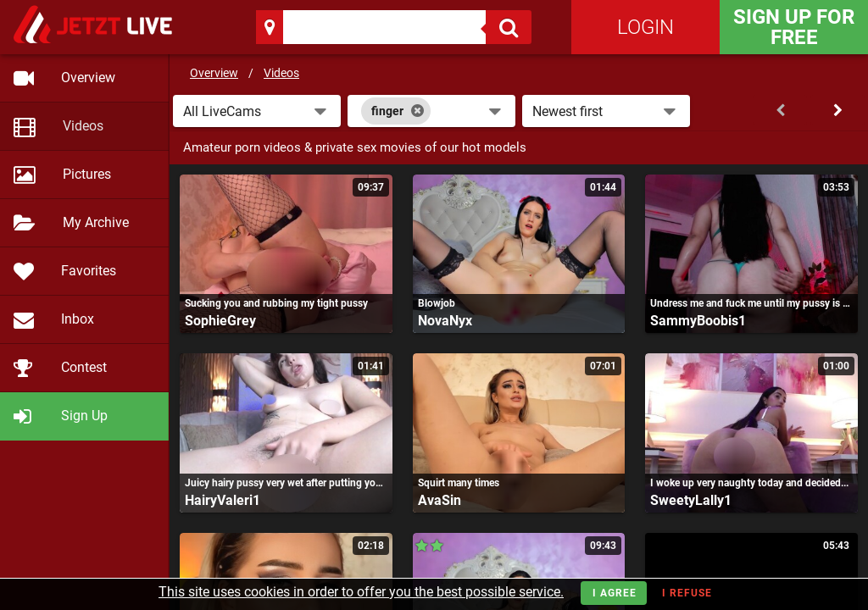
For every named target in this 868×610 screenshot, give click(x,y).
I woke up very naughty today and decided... (749, 483)
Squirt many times (459, 483)
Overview (214, 73)
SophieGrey (220, 321)
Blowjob (437, 303)
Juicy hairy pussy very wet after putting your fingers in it (286, 483)
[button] (257, 111)
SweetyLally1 (691, 500)
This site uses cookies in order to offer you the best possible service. (361, 592)
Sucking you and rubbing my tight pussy (276, 303)
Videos (281, 73)
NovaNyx (445, 321)
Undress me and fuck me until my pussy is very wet (751, 303)
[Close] (417, 111)
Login (645, 27)
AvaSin (440, 500)
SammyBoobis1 (698, 321)
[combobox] (431, 111)
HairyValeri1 (223, 500)
